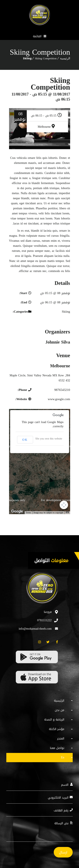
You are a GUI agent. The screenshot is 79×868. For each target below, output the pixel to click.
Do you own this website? (49, 439)
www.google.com (59, 399)
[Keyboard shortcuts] (67, 512)
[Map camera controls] (64, 505)
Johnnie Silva (58, 342)
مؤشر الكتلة (57, 729)
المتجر (61, 739)
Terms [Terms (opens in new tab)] (28, 513)
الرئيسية (65, 58)
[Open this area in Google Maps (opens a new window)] (17, 511)
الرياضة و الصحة (54, 720)
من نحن (60, 710)
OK (25, 440)
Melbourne (44, 127)
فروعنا (48, 612)
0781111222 (44, 620)
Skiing (27, 58)
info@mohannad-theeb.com (35, 629)
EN (63, 757)
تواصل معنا (57, 748)
